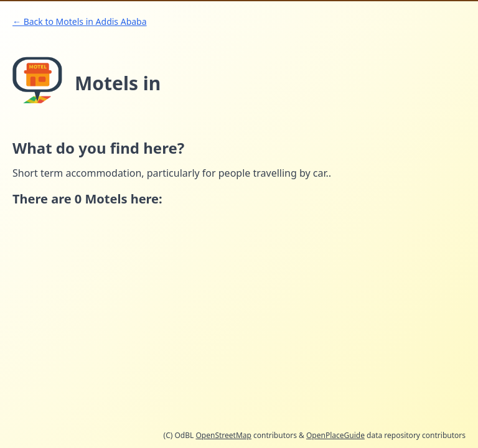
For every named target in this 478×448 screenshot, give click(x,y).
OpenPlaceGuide (335, 435)
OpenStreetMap (223, 435)
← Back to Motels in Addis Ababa (80, 21)
